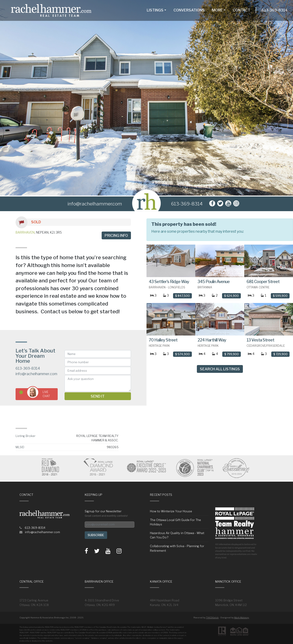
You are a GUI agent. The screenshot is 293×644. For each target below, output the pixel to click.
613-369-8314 (275, 10)
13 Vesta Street (260, 340)
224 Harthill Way (212, 340)
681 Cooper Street (263, 282)
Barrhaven (25, 232)
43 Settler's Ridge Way (169, 282)
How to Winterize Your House (171, 511)
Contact (241, 10)
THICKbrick (212, 618)
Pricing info (116, 236)
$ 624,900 (231, 296)
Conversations (189, 10)
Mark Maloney (242, 618)
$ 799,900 (232, 354)
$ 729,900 (280, 354)
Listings (155, 10)
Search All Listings (220, 369)
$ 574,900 (182, 354)
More (217, 10)
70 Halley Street (163, 340)
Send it (98, 396)
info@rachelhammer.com (36, 374)
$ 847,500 (182, 296)
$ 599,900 (280, 296)
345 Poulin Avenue (214, 282)
